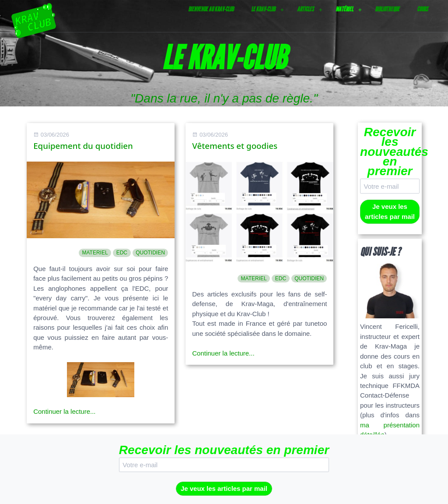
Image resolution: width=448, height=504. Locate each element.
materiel (95, 253)
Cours (422, 9)
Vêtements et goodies (235, 146)
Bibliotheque (387, 9)
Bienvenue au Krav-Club (211, 9)
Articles (305, 9)
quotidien (150, 253)
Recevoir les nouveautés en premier (390, 152)
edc (122, 253)
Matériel (344, 9)
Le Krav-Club (263, 9)
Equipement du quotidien (83, 146)
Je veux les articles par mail (390, 211)
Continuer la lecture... (64, 411)
